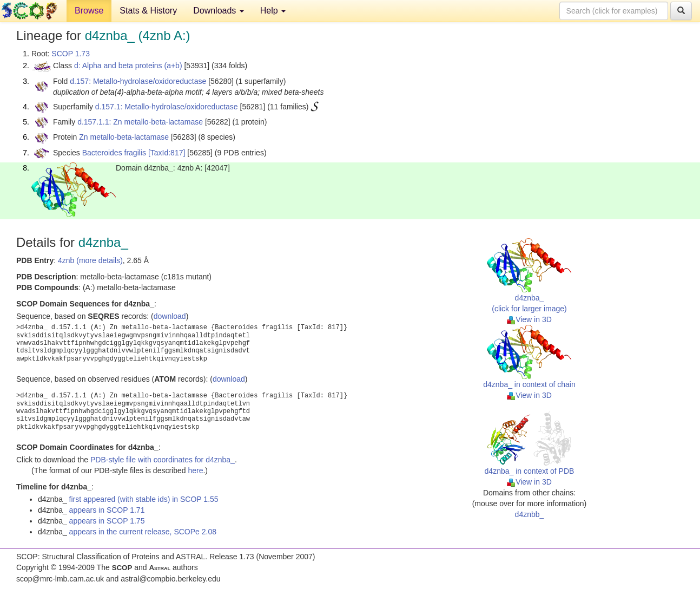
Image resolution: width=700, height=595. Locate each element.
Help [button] (273, 11)
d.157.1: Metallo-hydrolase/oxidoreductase (167, 107)
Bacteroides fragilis (114, 153)
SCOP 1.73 (71, 54)
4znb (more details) (90, 260)
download (170, 316)
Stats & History (148, 11)
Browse (89, 11)
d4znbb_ (530, 514)
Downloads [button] (219, 11)
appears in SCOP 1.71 (107, 510)
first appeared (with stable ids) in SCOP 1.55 (144, 499)
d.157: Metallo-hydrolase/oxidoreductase (138, 81)
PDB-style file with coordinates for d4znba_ (163, 460)
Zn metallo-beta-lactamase (124, 137)
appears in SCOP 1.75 (107, 521)
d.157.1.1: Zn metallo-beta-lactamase (140, 122)
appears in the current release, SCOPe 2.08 (143, 532)
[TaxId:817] (167, 153)
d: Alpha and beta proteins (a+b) (128, 66)
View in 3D (529, 319)
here (195, 470)
